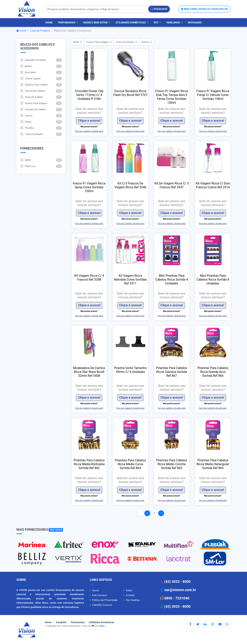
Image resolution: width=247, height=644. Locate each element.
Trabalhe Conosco (102, 605)
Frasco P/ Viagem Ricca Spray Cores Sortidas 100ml (89, 187)
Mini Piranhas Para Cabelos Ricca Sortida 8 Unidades (213, 280)
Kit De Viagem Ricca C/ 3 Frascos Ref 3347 (172, 185)
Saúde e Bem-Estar (96, 22)
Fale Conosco (100, 595)
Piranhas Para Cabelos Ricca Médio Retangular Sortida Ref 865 (213, 464)
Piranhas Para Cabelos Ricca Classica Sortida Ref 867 (172, 372)
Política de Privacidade (105, 600)
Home (49, 22)
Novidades (195, 22)
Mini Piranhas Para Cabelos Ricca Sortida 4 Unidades (172, 280)
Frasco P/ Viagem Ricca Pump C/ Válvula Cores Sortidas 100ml (213, 95)
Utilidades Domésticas (131, 22)
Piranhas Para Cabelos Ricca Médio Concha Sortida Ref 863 (172, 464)
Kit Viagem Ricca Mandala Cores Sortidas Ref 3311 (130, 280)
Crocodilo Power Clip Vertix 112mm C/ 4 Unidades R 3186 (89, 95)
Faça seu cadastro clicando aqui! (89, 131)
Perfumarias (67, 22)
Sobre (129, 590)
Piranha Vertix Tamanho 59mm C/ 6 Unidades (130, 370)
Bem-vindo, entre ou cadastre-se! (204, 9)
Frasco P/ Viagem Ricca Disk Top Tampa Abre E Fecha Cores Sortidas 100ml (172, 97)
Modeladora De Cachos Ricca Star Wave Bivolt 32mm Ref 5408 (89, 372)
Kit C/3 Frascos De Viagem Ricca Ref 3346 (130, 185)
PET (156, 22)
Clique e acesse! (89, 121)
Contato (130, 595)
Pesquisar (159, 9)
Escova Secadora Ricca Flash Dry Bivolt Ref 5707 (130, 93)
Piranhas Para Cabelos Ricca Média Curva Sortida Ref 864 (130, 464)
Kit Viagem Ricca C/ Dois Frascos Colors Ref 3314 (213, 185)
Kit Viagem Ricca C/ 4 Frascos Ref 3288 (89, 278)
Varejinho (173, 22)
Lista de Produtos (40, 31)
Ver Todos (56, 530)
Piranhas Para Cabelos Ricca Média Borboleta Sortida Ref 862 (89, 464)
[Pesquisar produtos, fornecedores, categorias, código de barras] (97, 9)
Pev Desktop (133, 600)
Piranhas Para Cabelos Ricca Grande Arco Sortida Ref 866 (213, 372)
